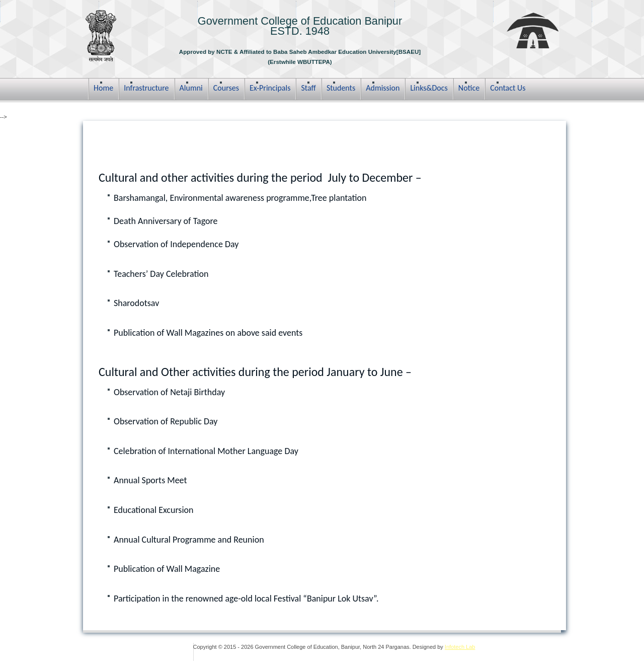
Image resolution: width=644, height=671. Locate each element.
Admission (383, 88)
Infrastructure (146, 88)
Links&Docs (429, 88)
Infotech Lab (460, 647)
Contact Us (508, 88)
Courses (226, 88)
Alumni (191, 88)
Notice (469, 88)
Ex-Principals (270, 88)
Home (103, 88)
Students (341, 88)
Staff (308, 88)
